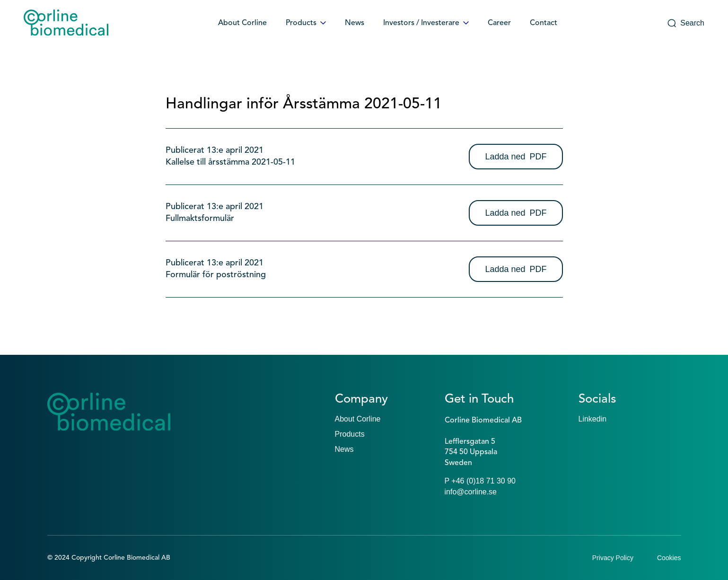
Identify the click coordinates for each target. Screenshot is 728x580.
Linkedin (593, 419)
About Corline (242, 23)
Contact (544, 23)
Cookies (669, 558)
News (355, 23)
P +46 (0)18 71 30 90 (480, 481)
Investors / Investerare (426, 23)
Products (306, 23)
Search (686, 23)
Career (499, 23)
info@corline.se (471, 492)
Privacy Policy (613, 558)
